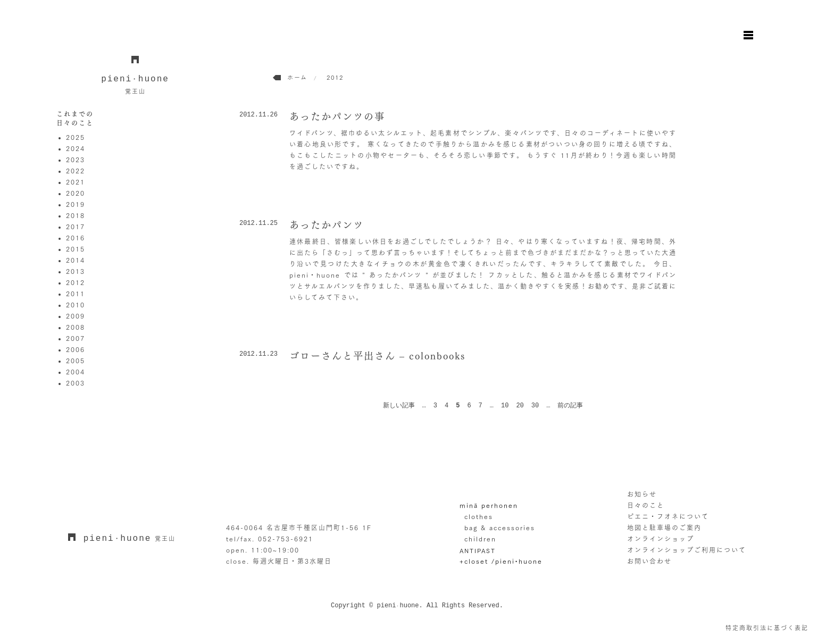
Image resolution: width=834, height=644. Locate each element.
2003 (76, 383)
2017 (76, 227)
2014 (76, 260)
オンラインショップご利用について (687, 550)
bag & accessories (500, 528)
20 (520, 406)
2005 (76, 361)
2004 (76, 372)
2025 (76, 137)
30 (535, 406)
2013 (76, 271)
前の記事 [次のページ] (570, 406)
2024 (76, 148)
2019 (76, 204)
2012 (76, 282)
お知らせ (642, 494)
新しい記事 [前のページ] (399, 406)
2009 (76, 316)
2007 (76, 338)
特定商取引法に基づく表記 (767, 628)
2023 (76, 160)
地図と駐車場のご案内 (664, 528)
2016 (76, 238)
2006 (76, 349)
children (480, 539)
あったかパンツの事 (337, 116)
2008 (76, 327)
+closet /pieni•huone (501, 561)
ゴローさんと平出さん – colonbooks (377, 356)
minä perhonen (489, 505)
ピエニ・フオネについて (668, 516)
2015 (76, 249)
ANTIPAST (478, 550)
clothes (479, 516)
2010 (76, 305)
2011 (76, 294)
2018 (76, 215)
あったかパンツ (327, 225)
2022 (76, 171)
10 (505, 406)
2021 (76, 182)
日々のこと (646, 505)
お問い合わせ (649, 561)
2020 (76, 193)
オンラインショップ (661, 539)
